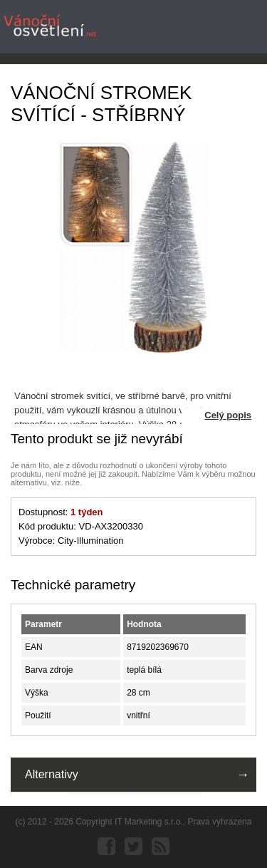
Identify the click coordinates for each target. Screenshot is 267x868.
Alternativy (52, 774)
